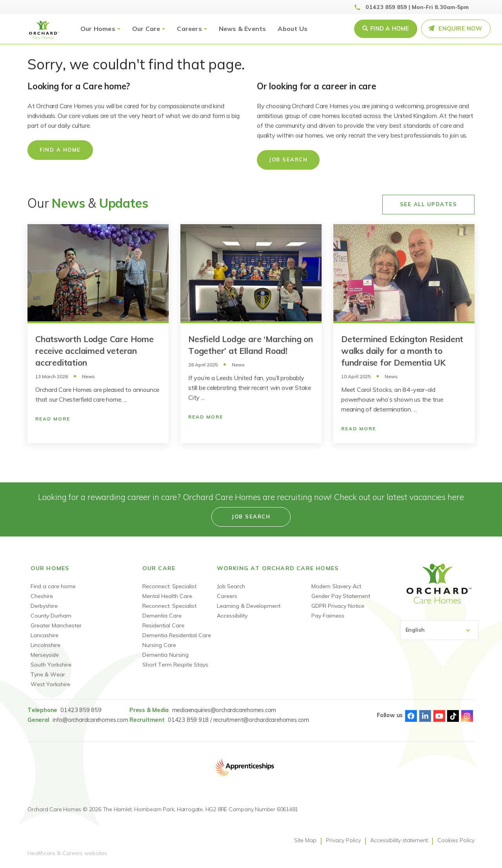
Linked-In (425, 716)
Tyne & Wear (48, 674)
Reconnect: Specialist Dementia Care (169, 611)
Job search (251, 516)
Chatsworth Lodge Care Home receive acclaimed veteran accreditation (95, 351)
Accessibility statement (399, 840)
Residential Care (163, 625)
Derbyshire (44, 606)
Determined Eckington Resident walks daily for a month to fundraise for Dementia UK (402, 351)
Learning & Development (249, 606)
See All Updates (429, 204)
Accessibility (232, 616)
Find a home (60, 150)
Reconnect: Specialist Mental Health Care (169, 591)
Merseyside (45, 655)
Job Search (288, 159)
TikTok (453, 716)
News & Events (243, 29)
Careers (189, 29)
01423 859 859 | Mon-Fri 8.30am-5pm (417, 7)
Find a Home (390, 29)
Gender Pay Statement (341, 596)
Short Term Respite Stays (175, 665)
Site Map (305, 840)
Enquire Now (460, 29)
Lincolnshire (45, 645)
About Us (293, 29)
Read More (53, 419)
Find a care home (53, 586)
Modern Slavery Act (336, 586)
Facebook (411, 716)
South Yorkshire (51, 665)
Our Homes (98, 29)
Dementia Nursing (166, 655)
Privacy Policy (343, 840)
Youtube (439, 716)
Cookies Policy (456, 840)
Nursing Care (159, 645)
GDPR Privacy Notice (338, 606)
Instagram (467, 716)
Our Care (146, 29)
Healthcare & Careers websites (67, 853)
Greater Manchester (56, 625)
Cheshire (42, 596)
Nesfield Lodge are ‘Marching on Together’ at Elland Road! (251, 345)
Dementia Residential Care (177, 635)
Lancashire (45, 635)
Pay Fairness (328, 616)
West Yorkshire (50, 684)
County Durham (51, 616)
